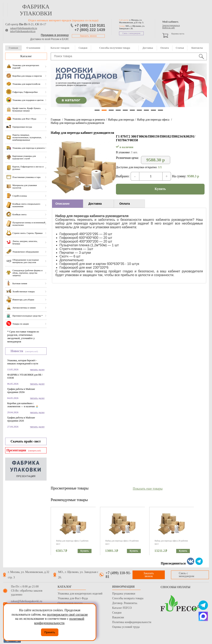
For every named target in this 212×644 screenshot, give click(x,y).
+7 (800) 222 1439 (90, 30)
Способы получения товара (115, 48)
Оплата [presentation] (125, 204)
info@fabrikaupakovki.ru (23, 31)
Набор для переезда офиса (153, 120)
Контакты (197, 48)
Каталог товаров (60, 48)
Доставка (148, 48)
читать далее (37, 370)
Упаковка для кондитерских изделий (80, 594)
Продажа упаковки (124, 594)
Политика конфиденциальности (132, 622)
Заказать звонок (88, 36)
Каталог (26, 56)
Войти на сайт (169, 28)
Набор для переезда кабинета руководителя (77, 123)
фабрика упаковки (36, 10)
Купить (160, 189)
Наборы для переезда (121, 120)
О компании (33, 48)
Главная (13, 48)
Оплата (165, 48)
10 (160, 110)
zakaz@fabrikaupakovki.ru (24, 28)
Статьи (180, 48)
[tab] (67, 204)
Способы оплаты (175, 587)
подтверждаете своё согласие (67, 614)
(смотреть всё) (32, 351)
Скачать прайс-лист (26, 441)
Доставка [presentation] (95, 204)
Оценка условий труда (126, 627)
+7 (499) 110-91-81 (118, 575)
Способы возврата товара (128, 598)
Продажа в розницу (55, 35)
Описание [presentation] (62, 204)
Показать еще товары (148, 489)
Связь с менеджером (131, 33)
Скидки (83, 48)
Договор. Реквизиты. (125, 603)
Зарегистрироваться (171, 25)
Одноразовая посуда (70, 603)
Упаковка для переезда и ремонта (84, 120)
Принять (50, 632)
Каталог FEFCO (122, 608)
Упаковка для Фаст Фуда (73, 598)
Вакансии (118, 617)
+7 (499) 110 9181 (90, 25)
